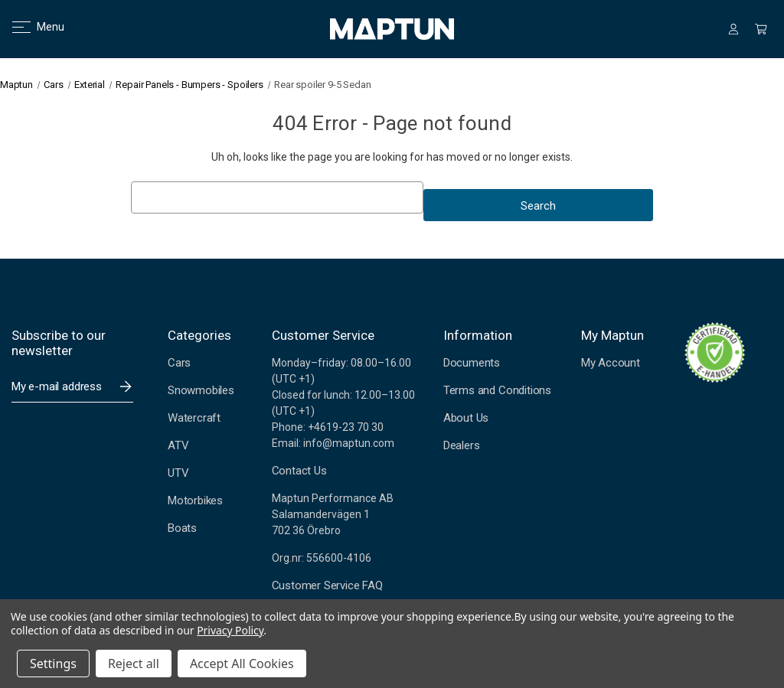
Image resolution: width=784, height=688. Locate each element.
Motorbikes (195, 501)
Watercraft (194, 418)
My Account (611, 363)
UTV (178, 473)
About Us (466, 418)
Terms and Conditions (497, 390)
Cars (179, 363)
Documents (472, 363)
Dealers (462, 445)
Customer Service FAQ (327, 585)
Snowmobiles (201, 390)
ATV (178, 445)
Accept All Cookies (242, 664)
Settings (53, 664)
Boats (182, 528)
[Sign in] (733, 29)
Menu (29, 27)
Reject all (134, 664)
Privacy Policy (230, 630)
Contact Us (299, 471)
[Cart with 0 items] (761, 29)
